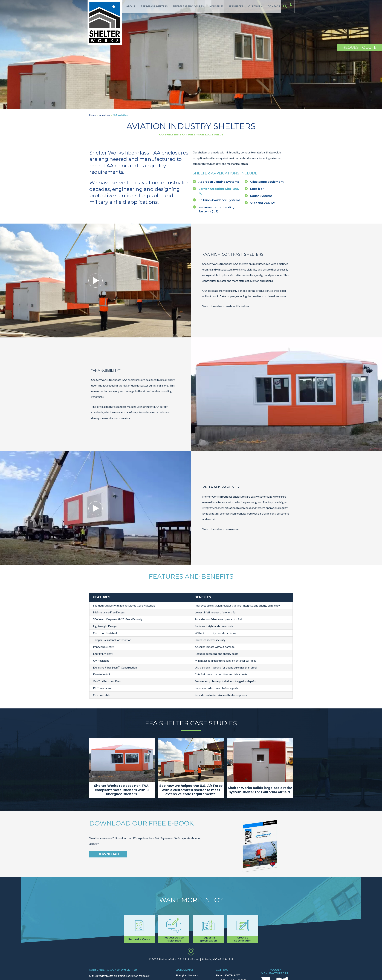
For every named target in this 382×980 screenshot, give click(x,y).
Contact (273, 6)
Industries (215, 6)
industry (170, 183)
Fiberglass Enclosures (187, 6)
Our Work (254, 6)
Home (93, 115)
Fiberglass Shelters (153, 6)
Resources (235, 6)
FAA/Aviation (120, 115)
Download (108, 854)
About (129, 6)
